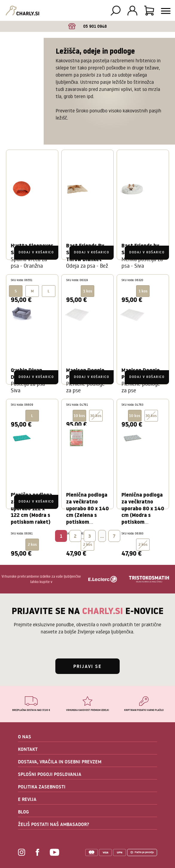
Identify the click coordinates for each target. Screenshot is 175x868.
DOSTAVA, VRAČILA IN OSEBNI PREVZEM (60, 762)
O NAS (25, 737)
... (102, 536)
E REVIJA (27, 799)
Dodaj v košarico (36, 252)
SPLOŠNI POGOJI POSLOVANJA (50, 774)
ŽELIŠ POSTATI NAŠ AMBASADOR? (54, 824)
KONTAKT (28, 749)
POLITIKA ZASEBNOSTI (42, 787)
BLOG (23, 812)
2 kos (88, 544)
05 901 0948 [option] (87, 26)
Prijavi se (87, 666)
